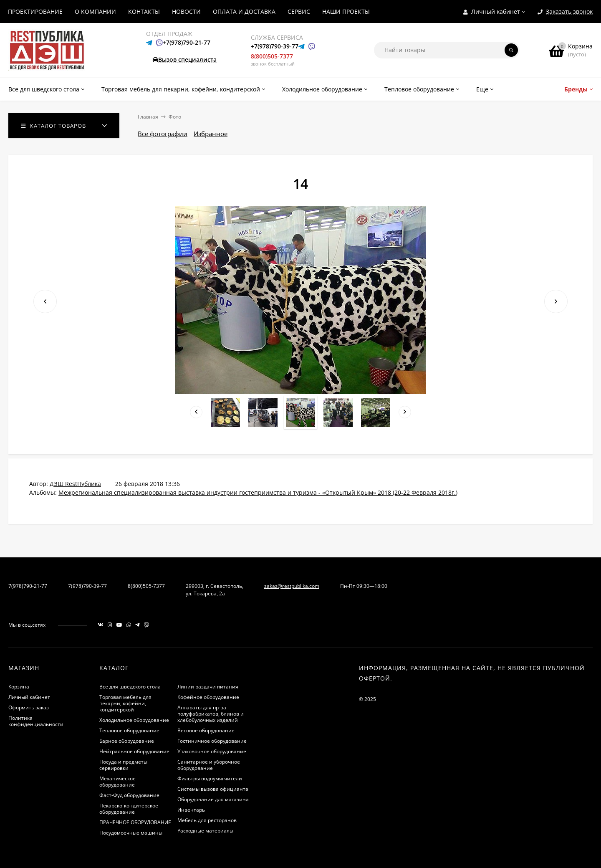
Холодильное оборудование (134, 720)
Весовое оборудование (206, 730)
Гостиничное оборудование (212, 741)
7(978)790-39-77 (87, 586)
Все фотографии (163, 134)
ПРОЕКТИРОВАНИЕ (35, 11)
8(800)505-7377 (272, 56)
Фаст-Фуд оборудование (129, 795)
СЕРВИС (299, 11)
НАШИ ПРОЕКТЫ (346, 11)
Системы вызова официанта (213, 789)
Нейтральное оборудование (134, 751)
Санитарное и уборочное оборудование (209, 765)
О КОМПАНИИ (95, 11)
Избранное (211, 134)
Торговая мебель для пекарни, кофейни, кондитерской (125, 703)
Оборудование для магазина (213, 799)
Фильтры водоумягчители (210, 778)
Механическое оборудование (117, 782)
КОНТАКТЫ (144, 11)
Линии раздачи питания (208, 687)
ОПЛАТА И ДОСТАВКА (244, 11)
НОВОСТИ (186, 11)
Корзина (19, 687)
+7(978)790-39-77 (275, 46)
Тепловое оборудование (129, 730)
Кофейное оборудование (208, 697)
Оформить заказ (29, 707)
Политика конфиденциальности (36, 721)
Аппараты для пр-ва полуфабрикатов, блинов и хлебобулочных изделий (211, 714)
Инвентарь (191, 810)
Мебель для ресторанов (207, 820)
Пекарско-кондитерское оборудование (129, 809)
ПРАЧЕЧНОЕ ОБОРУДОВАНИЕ (135, 822)
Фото (175, 117)
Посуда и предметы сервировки (123, 765)
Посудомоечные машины (131, 833)
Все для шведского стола (130, 687)
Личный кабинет (29, 697)
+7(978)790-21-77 (187, 42)
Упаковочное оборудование (212, 751)
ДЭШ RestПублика (75, 484)
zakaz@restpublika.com (292, 586)
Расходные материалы (205, 831)
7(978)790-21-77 (28, 586)
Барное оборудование (127, 741)
